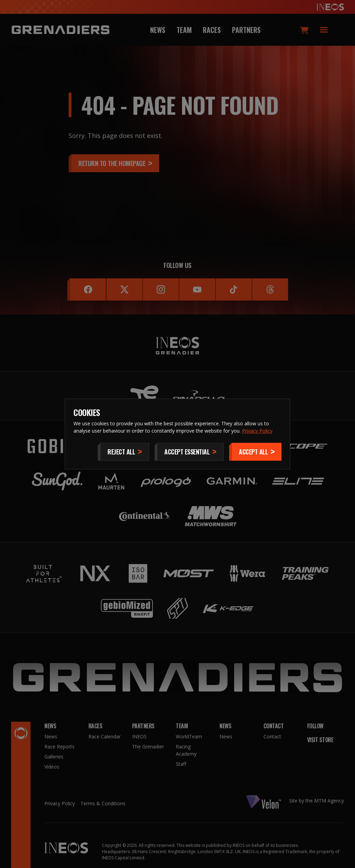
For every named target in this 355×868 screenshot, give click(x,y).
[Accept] (255, 452)
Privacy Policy (257, 431)
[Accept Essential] (189, 452)
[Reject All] (123, 452)
